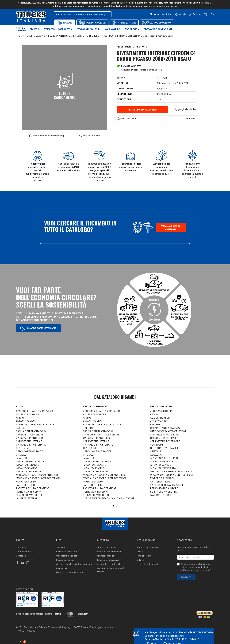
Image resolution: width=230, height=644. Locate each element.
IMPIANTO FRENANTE (27, 465)
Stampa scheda (126, 119)
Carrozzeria (112, 29)
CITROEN (162, 78)
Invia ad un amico (89, 136)
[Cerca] (83, 14)
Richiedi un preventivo (142, 110)
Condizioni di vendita (67, 556)
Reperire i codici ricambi (109, 552)
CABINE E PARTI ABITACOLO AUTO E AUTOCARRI (109, 498)
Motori (34, 29)
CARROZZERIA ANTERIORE (30, 438)
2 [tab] (117, 506)
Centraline (132, 29)
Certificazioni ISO (25, 552)
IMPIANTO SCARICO (27, 468)
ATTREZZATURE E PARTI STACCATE (35, 425)
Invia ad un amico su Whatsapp (47, 136)
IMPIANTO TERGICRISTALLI (30, 472)
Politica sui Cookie (65, 560)
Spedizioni (61, 547)
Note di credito (144, 556)
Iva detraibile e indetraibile (110, 564)
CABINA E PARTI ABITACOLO (31, 431)
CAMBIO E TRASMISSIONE (30, 435)
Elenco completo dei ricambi (70, 572)
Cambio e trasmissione (58, 29)
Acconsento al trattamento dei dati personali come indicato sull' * (196, 567)
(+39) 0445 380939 (201, 632)
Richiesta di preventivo (108, 560)
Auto (19, 406)
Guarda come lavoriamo (38, 328)
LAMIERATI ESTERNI (26, 498)
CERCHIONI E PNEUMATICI (30, 451)
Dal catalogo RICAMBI (115, 397)
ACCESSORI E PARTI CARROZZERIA (34, 411)
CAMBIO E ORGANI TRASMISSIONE (101, 435)
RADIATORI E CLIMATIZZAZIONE (33, 488)
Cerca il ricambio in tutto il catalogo (74, 564)
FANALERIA (22, 458)
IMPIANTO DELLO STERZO (30, 461)
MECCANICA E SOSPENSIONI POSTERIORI (38, 478)
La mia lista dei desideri (148, 564)
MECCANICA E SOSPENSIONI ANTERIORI (37, 475)
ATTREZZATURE (159, 421)
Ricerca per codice (106, 547)
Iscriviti (186, 577)
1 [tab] (113, 506)
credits (21, 642)
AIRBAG (20, 418)
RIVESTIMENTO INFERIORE (132, 47)
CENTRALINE (23, 448)
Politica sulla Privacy (66, 552)
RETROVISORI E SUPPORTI (30, 492)
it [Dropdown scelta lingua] (212, 14)
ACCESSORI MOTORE (27, 414)
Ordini (140, 552)
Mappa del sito (64, 568)
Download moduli (105, 556)
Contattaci (167, 14)
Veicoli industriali (162, 406)
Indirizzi (140, 560)
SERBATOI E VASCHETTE (29, 495)
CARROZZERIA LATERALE (29, 441)
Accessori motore (88, 29)
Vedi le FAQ (192, 118)
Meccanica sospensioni (158, 29)
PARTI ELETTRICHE (26, 485)
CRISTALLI (21, 455)
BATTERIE (21, 428)
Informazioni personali (148, 547)
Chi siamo (155, 14)
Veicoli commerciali (96, 406)
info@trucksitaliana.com (106, 627)
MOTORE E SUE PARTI (28, 482)
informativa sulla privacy (197, 570)
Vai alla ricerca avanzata (171, 228)
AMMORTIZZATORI (26, 421)
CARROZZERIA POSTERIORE (31, 445)
